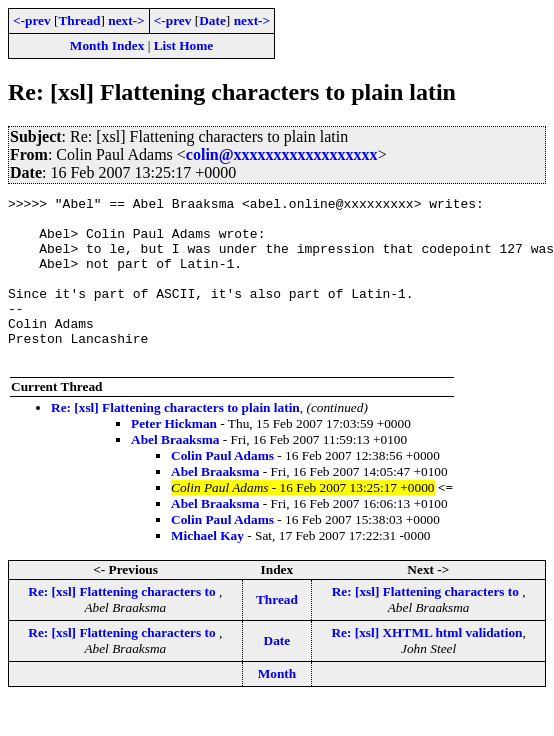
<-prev (32, 20)
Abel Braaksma (175, 472)
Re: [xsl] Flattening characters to (123, 624)
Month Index (107, 45)
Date (212, 20)
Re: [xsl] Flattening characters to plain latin (175, 440)
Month (277, 706)
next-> (126, 20)
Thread (79, 20)
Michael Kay (207, 568)
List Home (184, 45)
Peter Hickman (174, 456)
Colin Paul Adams (222, 488)
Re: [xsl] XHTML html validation (426, 665)
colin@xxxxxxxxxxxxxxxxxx (282, 154)
